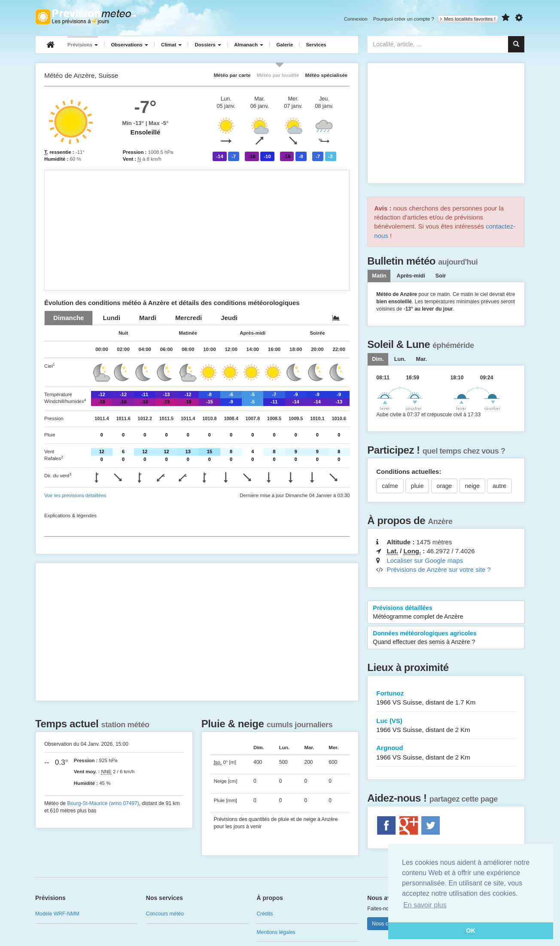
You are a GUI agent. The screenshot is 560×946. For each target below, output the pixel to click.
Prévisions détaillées (446, 613)
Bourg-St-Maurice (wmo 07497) (103, 803)
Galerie (285, 45)
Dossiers (208, 45)
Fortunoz (446, 698)
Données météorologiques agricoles (446, 638)
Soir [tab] (441, 276)
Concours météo (165, 914)
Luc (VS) (446, 726)
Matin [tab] (379, 276)
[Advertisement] (197, 230)
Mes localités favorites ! (468, 19)
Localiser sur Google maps (425, 560)
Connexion (356, 19)
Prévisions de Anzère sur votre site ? (438, 569)
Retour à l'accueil (86, 17)
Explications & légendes (70, 516)
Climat (171, 45)
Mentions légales (276, 932)
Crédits (265, 914)
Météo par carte (232, 75)
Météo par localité (278, 75)
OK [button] (471, 931)
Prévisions (83, 45)
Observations (129, 45)
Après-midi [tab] (411, 276)
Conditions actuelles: (409, 471)
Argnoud (446, 753)
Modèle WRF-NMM (57, 914)
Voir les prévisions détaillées (75, 495)
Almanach (249, 45)
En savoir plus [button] (425, 905)
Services (316, 45)
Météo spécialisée (326, 75)
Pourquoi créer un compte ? (404, 19)
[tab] (68, 318)
